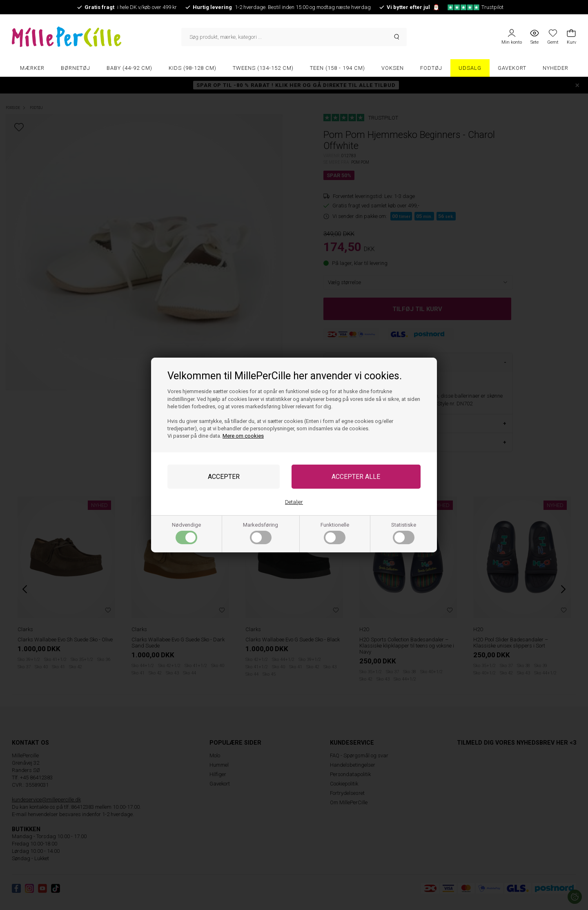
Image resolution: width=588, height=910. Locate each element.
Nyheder (556, 68)
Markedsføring (261, 533)
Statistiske (404, 533)
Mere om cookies (243, 436)
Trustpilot (476, 7)
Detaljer (294, 502)
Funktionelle (335, 533)
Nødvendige (186, 533)
